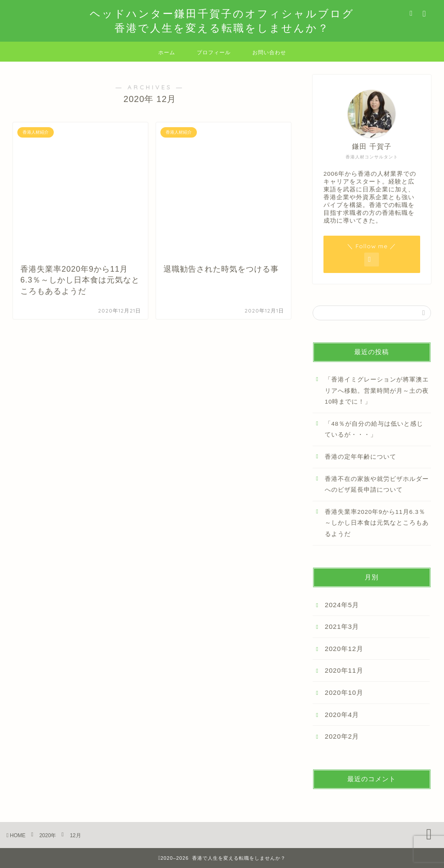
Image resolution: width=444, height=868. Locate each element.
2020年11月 (344, 670)
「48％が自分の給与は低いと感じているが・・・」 (374, 429)
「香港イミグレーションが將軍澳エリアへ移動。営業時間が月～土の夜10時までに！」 (377, 391)
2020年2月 (342, 736)
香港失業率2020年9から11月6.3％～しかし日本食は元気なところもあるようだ (377, 523)
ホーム (167, 52)
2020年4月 (342, 715)
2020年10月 (344, 692)
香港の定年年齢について (361, 457)
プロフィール (214, 52)
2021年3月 (342, 626)
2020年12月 (344, 649)
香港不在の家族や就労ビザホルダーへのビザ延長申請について (377, 485)
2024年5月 (342, 605)
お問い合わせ (269, 52)
